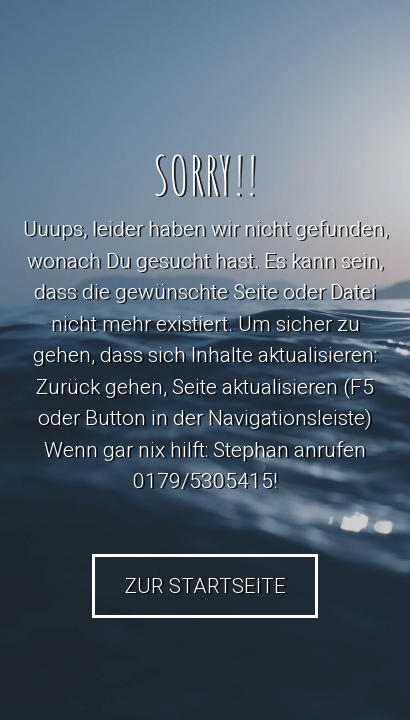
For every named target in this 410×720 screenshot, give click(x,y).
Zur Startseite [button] (205, 586)
